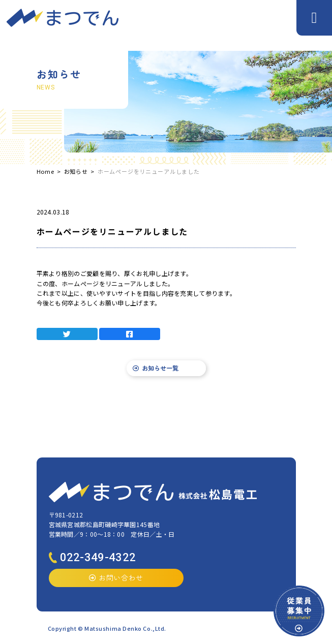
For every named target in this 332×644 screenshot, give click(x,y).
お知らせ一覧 (156, 368)
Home (46, 171)
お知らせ (76, 171)
